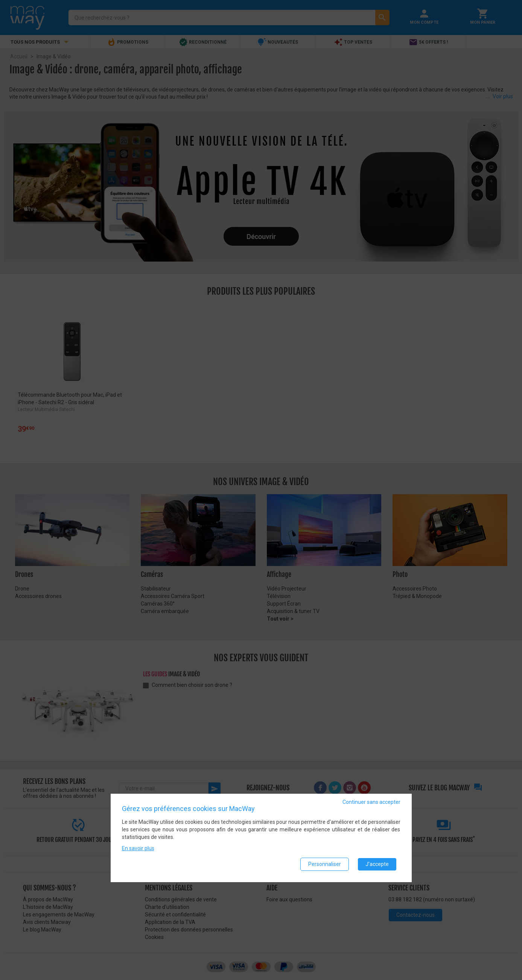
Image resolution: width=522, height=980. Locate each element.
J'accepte (377, 864)
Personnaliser (325, 864)
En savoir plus (138, 848)
